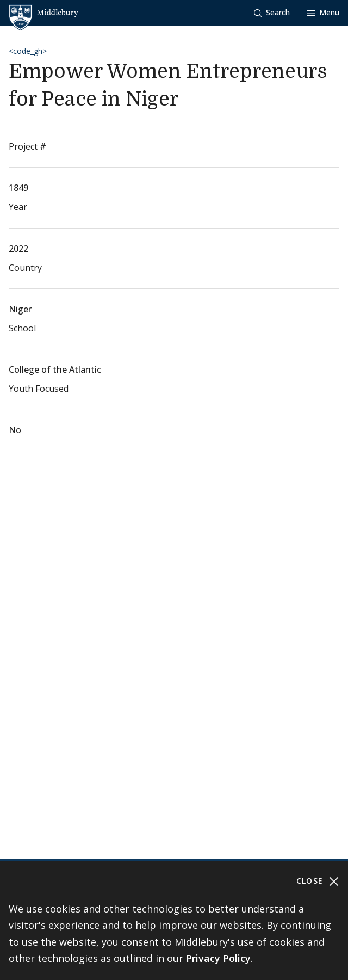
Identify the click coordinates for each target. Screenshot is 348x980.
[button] (272, 13)
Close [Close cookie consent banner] (318, 881)
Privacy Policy (218, 958)
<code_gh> (28, 51)
